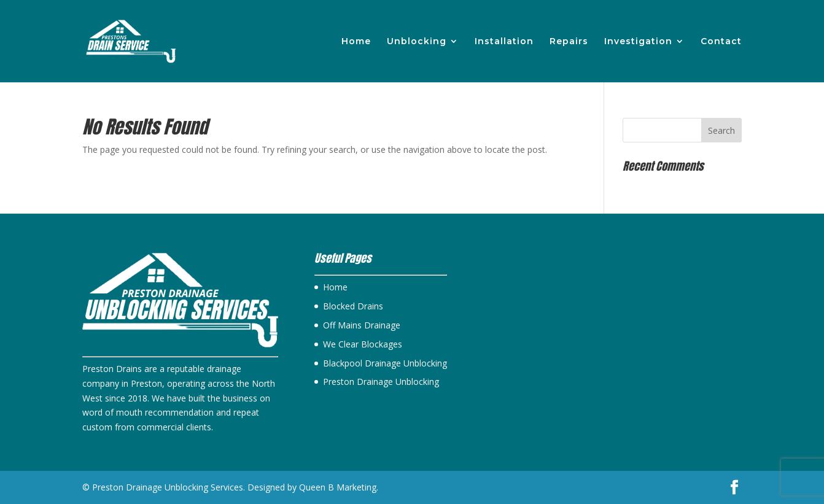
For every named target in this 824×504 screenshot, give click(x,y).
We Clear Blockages (363, 344)
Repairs (569, 42)
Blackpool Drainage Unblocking (385, 363)
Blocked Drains (353, 306)
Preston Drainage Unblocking (381, 382)
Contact (721, 42)
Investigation (638, 42)
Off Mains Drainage (362, 325)
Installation (504, 42)
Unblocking (417, 42)
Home (356, 42)
